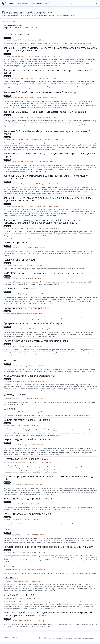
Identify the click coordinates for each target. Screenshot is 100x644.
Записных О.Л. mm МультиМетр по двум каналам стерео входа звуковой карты (47, 133)
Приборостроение (44, 15)
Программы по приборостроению (64, 15)
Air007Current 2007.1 (16, 395)
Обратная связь (22, 3)
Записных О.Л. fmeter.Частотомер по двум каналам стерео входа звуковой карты (48, 71)
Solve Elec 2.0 (11, 578)
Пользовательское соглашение (85, 638)
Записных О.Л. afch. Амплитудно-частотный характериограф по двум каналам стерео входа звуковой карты (50, 49)
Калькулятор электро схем (19, 260)
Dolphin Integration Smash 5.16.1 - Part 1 (27, 420)
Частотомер (10, 360)
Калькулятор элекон (15, 242)
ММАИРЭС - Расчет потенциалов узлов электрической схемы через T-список (49, 273)
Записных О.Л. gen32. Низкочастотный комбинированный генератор (45, 112)
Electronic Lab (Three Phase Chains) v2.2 (26, 459)
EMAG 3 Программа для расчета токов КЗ (28, 514)
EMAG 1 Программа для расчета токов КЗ (28, 498)
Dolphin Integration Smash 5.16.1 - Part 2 (27, 439)
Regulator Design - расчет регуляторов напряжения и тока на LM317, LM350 (48, 547)
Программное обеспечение (13, 26)
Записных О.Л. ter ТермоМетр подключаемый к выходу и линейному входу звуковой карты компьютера (48, 199)
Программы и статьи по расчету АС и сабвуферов (33, 323)
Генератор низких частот (18, 34)
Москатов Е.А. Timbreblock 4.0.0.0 (23, 288)
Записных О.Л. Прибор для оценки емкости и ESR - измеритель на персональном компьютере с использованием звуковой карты (43, 221)
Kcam (7, 529)
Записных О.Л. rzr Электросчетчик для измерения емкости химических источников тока (46, 177)
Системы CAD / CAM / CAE (33, 28)
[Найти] (96, 3)
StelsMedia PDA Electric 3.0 (19, 595)
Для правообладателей (40, 3)
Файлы (11, 3)
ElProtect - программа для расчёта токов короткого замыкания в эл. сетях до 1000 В (49, 478)
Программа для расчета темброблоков (26, 308)
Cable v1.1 (9, 409)
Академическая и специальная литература (22, 15)
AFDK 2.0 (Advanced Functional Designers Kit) (29, 376)
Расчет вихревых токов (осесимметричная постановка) (36, 341)
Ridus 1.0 (9, 566)
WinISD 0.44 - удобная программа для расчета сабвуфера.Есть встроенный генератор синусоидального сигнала (48, 614)
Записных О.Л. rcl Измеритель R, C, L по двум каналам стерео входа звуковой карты (49, 155)
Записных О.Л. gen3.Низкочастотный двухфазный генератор (40, 92)
